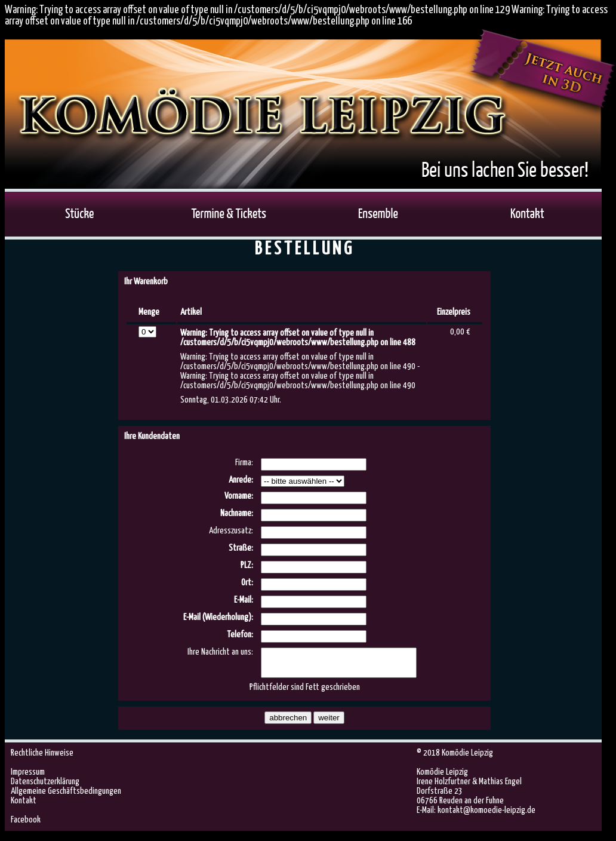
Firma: (244, 463)
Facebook (26, 825)
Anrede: (241, 480)
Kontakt (24, 806)
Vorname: (239, 496)
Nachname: (237, 513)
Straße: (241, 548)
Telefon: (240, 635)
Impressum (28, 777)
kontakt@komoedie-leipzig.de (486, 816)
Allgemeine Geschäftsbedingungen (66, 797)
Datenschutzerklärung (45, 787)
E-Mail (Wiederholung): (218, 617)
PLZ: (247, 565)
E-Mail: (244, 600)
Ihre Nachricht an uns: (220, 652)
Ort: (247, 583)
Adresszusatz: (231, 531)
